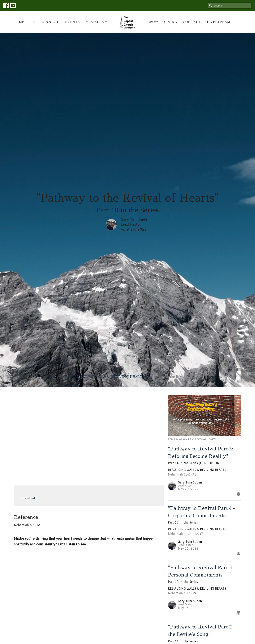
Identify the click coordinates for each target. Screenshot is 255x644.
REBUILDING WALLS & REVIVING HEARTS (107, 377)
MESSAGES (97, 22)
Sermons (57, 377)
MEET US (27, 22)
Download (28, 498)
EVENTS (72, 22)
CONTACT (192, 22)
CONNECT (50, 22)
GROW (153, 22)
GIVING (171, 22)
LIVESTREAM (219, 22)
